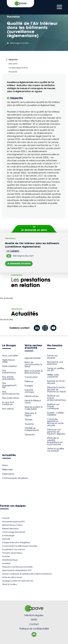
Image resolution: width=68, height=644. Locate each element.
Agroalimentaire (33, 358)
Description (13, 64)
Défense (29, 381)
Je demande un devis (34, 230)
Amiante (6, 518)
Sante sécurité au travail (12, 577)
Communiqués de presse (15, 478)
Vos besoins (55, 346)
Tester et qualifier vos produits (56, 450)
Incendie (6, 556)
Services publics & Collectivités (34, 408)
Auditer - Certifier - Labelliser (56, 414)
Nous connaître (10, 356)
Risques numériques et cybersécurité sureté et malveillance (27, 574)
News (5, 465)
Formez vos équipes (13, 506)
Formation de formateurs (12, 553)
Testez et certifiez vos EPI (56, 369)
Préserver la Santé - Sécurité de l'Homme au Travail (56, 389)
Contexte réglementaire (18, 68)
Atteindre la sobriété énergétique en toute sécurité (55, 441)
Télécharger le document (20, 256)
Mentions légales (34, 615)
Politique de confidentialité (34, 629)
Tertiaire (28, 420)
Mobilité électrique (10, 560)
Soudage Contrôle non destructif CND (18, 581)
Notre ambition (10, 366)
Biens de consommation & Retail (33, 364)
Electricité (6, 539)
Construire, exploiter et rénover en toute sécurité (55, 422)
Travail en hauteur (10, 584)
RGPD (34, 620)
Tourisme (29, 424)
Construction (31, 377)
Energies (29, 386)
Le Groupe (9, 346)
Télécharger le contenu (18, 43)
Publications (8, 474)
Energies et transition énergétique (16, 542)
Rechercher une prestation (55, 363)
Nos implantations (9, 372)
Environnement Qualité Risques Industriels (20, 546)
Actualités (9, 455)
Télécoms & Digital (30, 414)
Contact (34, 624)
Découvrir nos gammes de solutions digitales (56, 432)
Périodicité (13, 72)
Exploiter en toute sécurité (56, 382)
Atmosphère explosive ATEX (13, 522)
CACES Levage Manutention (14, 532)
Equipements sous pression (14, 549)
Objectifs (13, 60)
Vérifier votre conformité (53, 376)
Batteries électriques (10, 529)
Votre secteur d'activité (33, 347)
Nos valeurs (8, 409)
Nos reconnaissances (11, 393)
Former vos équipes (52, 357)
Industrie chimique (29, 391)
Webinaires (8, 470)
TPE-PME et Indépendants (32, 429)
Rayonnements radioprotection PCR (17, 570)
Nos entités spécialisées (8, 378)
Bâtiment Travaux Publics (12, 525)
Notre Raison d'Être (9, 361)
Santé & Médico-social (33, 402)
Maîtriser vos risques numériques (53, 406)
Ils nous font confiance (8, 403)
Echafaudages (8, 536)
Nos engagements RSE (9, 385)
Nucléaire (6, 563)
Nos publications (11, 398)
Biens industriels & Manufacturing (34, 372)
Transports (30, 435)
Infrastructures (32, 396)
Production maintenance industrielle (17, 567)
